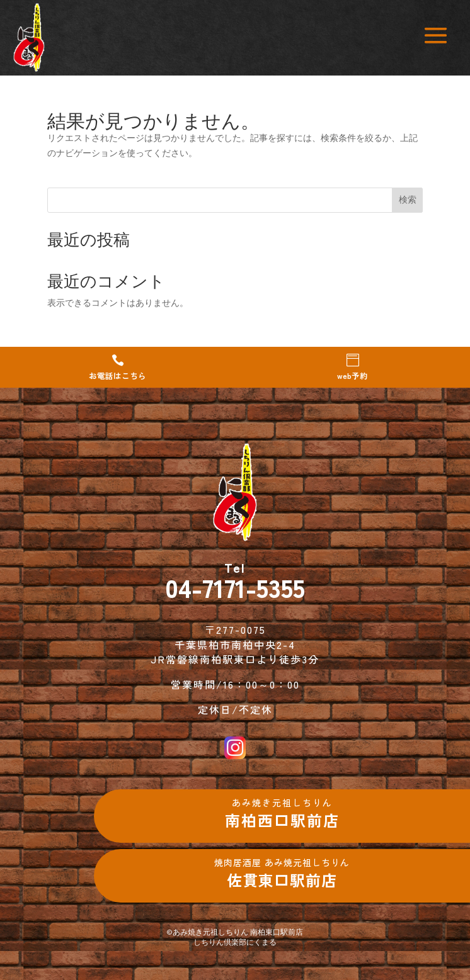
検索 (408, 200)
